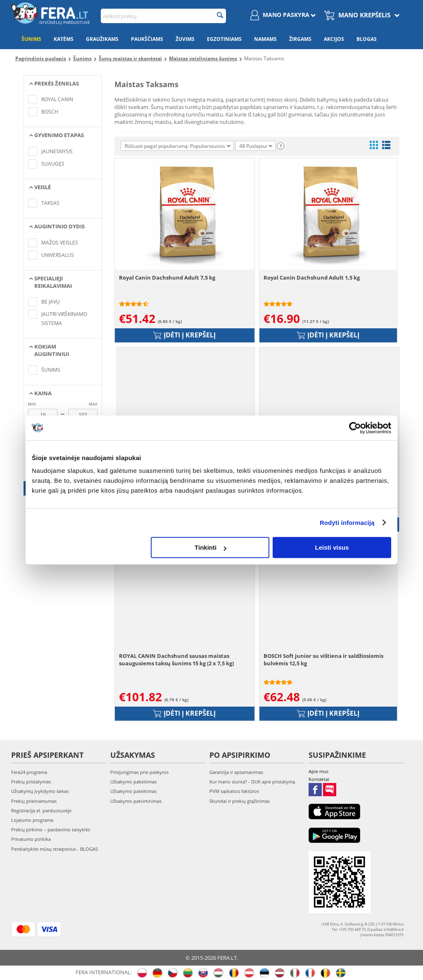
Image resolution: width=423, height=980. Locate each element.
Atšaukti (63, 503)
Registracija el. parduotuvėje (41, 810)
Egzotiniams (224, 39)
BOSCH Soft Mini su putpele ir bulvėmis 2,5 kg (324, 467)
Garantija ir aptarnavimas (236, 772)
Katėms (64, 39)
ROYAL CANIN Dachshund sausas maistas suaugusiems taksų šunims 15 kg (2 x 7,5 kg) (176, 660)
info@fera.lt (394, 929)
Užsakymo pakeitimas (133, 782)
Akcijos (334, 39)
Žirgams (300, 39)
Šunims (31, 39)
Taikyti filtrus (63, 488)
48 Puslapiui (256, 146)
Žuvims (185, 39)
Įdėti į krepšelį (184, 335)
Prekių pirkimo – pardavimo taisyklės (51, 829)
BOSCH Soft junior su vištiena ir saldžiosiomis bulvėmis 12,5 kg (323, 660)
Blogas (367, 39)
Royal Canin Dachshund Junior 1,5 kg (170, 467)
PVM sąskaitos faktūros (234, 791)
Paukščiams (147, 39)
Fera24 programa (29, 772)
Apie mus (318, 771)
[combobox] (163, 16)
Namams (265, 39)
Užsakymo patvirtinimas (136, 801)
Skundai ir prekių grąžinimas (240, 801)
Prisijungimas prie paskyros (139, 772)
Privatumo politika (31, 839)
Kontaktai (319, 779)
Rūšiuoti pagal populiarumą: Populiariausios (178, 146)
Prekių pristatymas (31, 782)
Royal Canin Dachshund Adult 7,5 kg (167, 278)
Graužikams (102, 39)
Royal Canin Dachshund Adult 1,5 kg (312, 278)
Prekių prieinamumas (34, 801)
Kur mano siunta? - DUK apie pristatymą (252, 782)
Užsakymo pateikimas (133, 791)
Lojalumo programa (32, 820)
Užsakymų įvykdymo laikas (40, 791)
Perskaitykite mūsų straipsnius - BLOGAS (55, 849)
